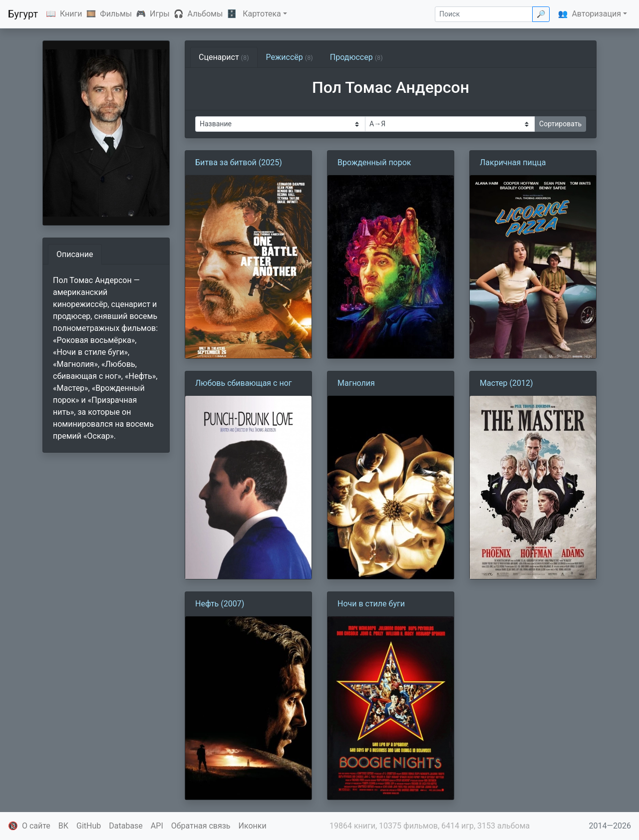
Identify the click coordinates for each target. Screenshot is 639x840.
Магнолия (356, 383)
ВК (63, 826)
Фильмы (116, 14)
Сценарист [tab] (224, 57)
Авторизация (596, 14)
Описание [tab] (75, 254)
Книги (71, 14)
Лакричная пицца (513, 162)
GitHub (89, 826)
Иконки (253, 826)
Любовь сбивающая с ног (244, 383)
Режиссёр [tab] (290, 57)
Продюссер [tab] (356, 57)
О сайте (36, 826)
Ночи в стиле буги (371, 604)
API (157, 826)
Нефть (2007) (220, 604)
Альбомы (205, 14)
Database (126, 826)
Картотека (262, 14)
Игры (160, 14)
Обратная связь (201, 826)
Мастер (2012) (506, 383)
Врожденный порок (374, 162)
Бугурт (23, 14)
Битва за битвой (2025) (239, 162)
